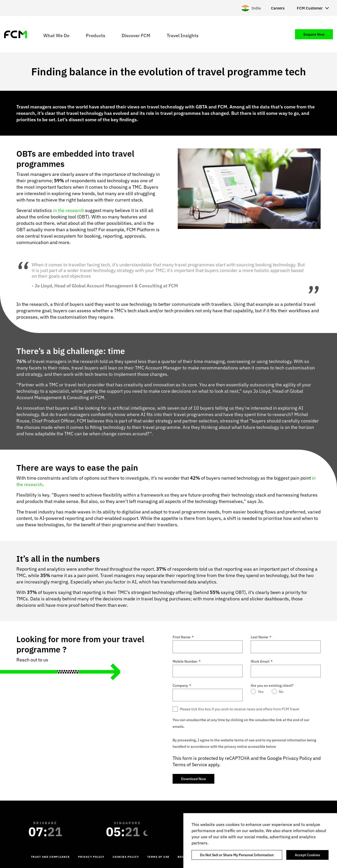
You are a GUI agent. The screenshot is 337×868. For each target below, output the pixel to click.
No (281, 692)
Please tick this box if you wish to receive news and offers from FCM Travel (240, 709)
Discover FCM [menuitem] (136, 35)
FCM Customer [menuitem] (310, 8)
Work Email (262, 661)
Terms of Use (158, 857)
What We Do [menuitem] (56, 35)
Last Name (261, 637)
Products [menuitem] (96, 35)
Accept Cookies (307, 855)
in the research (69, 210)
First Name (183, 637)
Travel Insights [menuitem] (183, 35)
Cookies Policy (126, 857)
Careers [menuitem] (278, 8)
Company (182, 685)
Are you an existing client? (272, 685)
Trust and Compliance (50, 857)
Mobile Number (187, 661)
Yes (261, 692)
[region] (260, 841)
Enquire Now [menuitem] (314, 34)
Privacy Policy (297, 758)
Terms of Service (190, 765)
